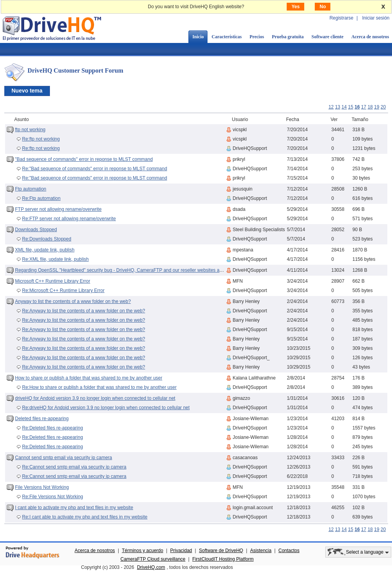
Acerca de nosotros (95, 551)
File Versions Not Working (42, 487)
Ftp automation (31, 189)
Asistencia (261, 551)
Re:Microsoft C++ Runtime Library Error (63, 290)
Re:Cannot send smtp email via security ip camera (74, 467)
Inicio (198, 37)
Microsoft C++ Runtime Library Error (53, 281)
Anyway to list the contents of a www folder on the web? (73, 301)
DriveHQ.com (151, 567)
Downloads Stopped (36, 230)
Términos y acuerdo (142, 551)
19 (377, 107)
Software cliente (328, 37)
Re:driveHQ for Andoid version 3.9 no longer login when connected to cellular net (106, 408)
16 (357, 107)
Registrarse (341, 18)
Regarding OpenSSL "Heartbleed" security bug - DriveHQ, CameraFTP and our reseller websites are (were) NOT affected (141, 270)
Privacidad (181, 551)
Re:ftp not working (41, 139)
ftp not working (30, 130)
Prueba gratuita (288, 37)
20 (383, 107)
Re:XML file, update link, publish (56, 259)
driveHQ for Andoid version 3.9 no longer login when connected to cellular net (95, 398)
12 (331, 107)
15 (350, 107)
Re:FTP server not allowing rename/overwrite (69, 219)
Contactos (289, 551)
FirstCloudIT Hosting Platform (223, 559)
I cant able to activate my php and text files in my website (74, 508)
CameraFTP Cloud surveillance (153, 559)
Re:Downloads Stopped (47, 239)
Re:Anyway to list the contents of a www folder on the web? (84, 311)
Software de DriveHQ (221, 551)
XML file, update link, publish (45, 250)
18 (370, 107)
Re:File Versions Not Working (53, 497)
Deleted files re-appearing (42, 419)
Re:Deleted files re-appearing (53, 428)
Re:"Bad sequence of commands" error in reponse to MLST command (95, 169)
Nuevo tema (27, 91)
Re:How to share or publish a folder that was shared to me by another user (99, 387)
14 (344, 107)
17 (364, 107)
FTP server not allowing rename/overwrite (59, 209)
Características (226, 37)
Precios (257, 37)
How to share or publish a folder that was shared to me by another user (89, 378)
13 (338, 107)
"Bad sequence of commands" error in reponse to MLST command (84, 159)
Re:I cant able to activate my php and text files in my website (85, 517)
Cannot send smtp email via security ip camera (64, 458)
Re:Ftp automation (42, 198)
